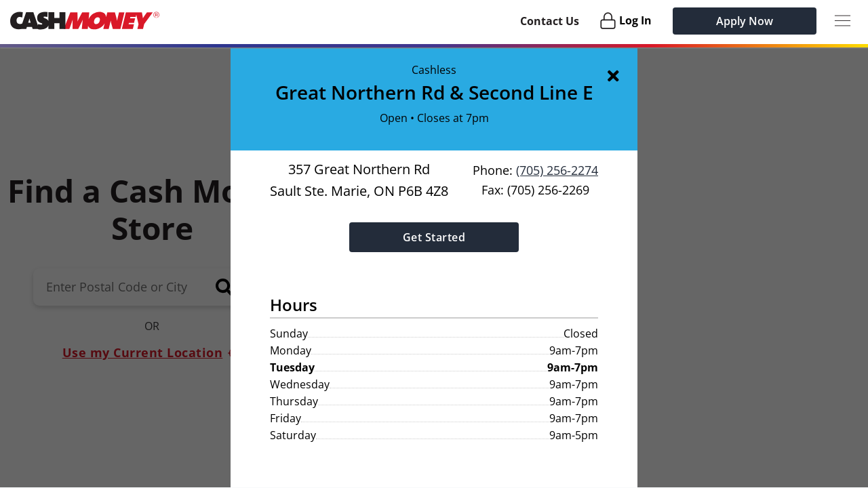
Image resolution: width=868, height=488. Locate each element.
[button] (434, 267)
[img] (616, 75)
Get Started (434, 237)
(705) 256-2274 (557, 169)
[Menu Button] (843, 21)
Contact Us (550, 21)
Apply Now (745, 21)
